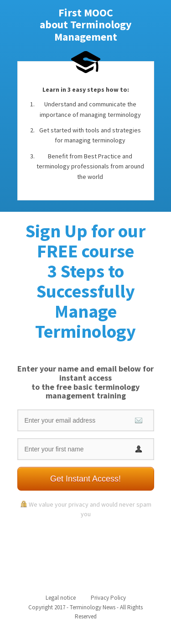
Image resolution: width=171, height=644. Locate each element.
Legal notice (61, 598)
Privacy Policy (108, 598)
